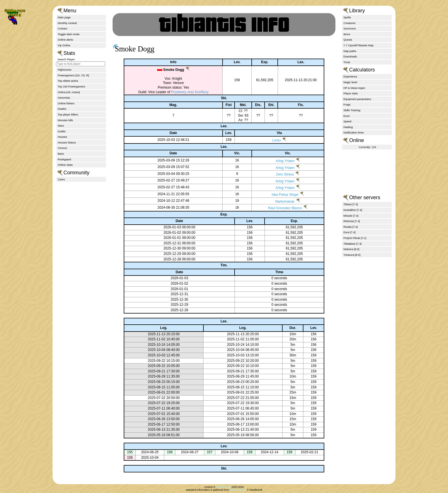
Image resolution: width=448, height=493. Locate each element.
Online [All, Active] (69, 92)
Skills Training (352, 110)
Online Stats (65, 165)
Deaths (62, 109)
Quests (348, 40)
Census (62, 148)
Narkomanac (280, 201)
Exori (347, 116)
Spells (347, 17)
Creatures (349, 23)
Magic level (350, 82)
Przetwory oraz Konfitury (185, 92)
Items (347, 34)
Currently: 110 (367, 147)
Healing (348, 127)
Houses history (67, 142)
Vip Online (64, 45)
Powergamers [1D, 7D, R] (73, 75)
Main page (64, 17)
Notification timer (354, 132)
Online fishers (66, 103)
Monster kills (65, 120)
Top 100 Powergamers (71, 86)
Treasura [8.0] (352, 255)
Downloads (350, 56)
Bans (61, 154)
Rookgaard (64, 159)
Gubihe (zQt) (223, 487)
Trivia (347, 62)
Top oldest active (68, 81)
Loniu (272, 140)
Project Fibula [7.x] (355, 238)
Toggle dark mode (69, 34)
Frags (347, 104)
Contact (62, 28)
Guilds (62, 131)
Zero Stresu (280, 174)
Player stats (351, 93)
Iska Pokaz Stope (280, 195)
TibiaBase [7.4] (353, 244)
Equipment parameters (357, 99)
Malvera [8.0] (351, 249)
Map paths (350, 51)
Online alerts (65, 40)
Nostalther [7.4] (353, 210)
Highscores (65, 70)
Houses (62, 137)
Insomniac (64, 98)
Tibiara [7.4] (351, 204)
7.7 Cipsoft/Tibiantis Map (358, 45)
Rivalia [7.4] (351, 227)
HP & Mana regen (354, 88)
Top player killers (68, 114)
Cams (61, 179)
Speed (347, 121)
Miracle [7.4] (351, 216)
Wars (61, 126)
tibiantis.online (238, 490)
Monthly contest (67, 23)
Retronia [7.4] (352, 221)
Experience (350, 76)
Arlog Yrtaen (280, 161)
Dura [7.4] (349, 232)
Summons (350, 28)
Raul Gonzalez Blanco (280, 208)
